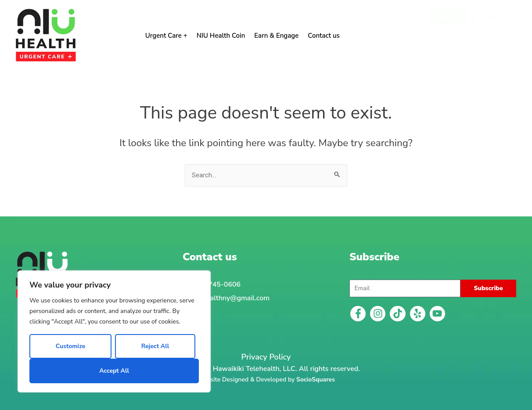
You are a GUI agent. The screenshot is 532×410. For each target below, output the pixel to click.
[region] (114, 331)
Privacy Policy (266, 357)
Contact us (324, 36)
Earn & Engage (276, 36)
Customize (71, 346)
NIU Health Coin (221, 36)
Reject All (155, 346)
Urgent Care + (166, 36)
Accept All (114, 371)
